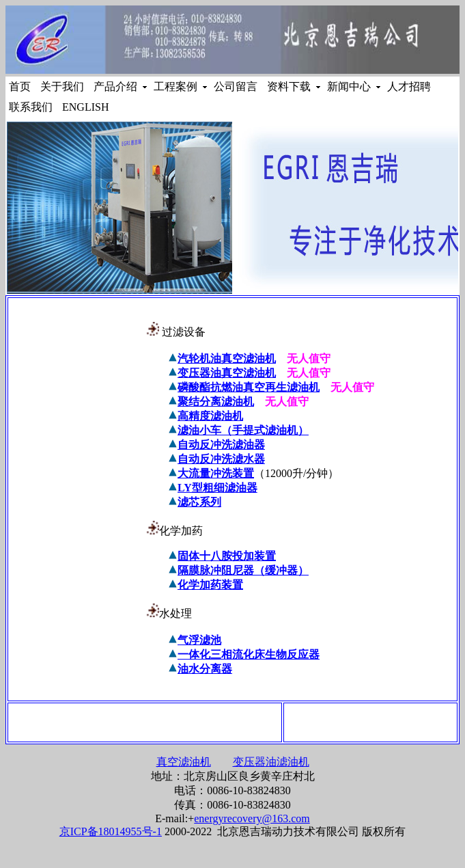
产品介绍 (117, 86)
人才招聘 (410, 86)
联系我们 (32, 107)
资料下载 (290, 86)
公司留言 (237, 86)
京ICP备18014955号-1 (111, 831)
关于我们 (64, 86)
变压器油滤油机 (271, 762)
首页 (21, 86)
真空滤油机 (184, 762)
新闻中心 (350, 86)
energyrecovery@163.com (252, 818)
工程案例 (177, 86)
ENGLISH (85, 107)
